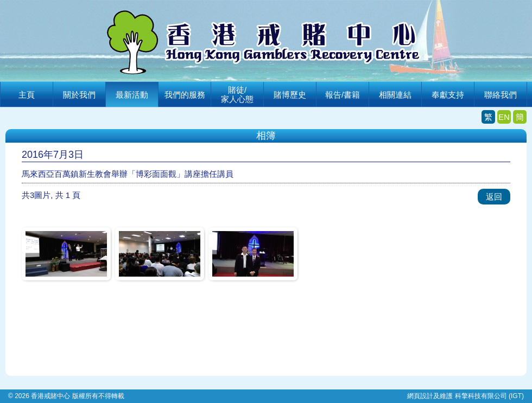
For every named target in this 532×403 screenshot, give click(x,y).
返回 (494, 197)
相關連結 (395, 95)
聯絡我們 (501, 95)
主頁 (27, 95)
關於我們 (79, 95)
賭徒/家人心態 (237, 94)
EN (504, 117)
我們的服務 (185, 95)
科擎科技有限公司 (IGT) (489, 396)
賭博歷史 (290, 95)
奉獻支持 (448, 95)
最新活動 (132, 95)
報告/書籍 (343, 95)
